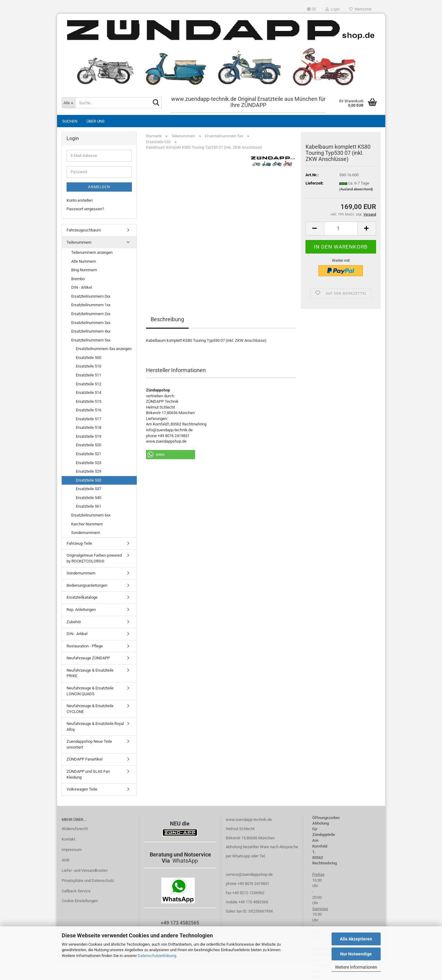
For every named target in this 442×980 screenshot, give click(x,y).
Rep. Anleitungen (81, 610)
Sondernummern (86, 533)
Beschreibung (167, 319)
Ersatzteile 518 (88, 427)
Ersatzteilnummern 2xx (91, 314)
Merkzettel (360, 9)
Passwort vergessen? (85, 209)
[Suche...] (68, 103)
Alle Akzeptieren (356, 939)
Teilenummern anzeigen (92, 252)
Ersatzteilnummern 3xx (91, 323)
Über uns (96, 121)
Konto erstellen (80, 200)
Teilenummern (79, 242)
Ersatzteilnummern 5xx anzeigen (104, 349)
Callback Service (76, 891)
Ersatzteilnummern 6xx (91, 515)
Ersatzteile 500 (88, 358)
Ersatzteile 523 (88, 463)
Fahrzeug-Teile (79, 543)
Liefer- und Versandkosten (85, 870)
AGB (65, 860)
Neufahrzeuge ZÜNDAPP (88, 658)
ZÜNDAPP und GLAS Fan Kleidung (88, 774)
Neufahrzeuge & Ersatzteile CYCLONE (90, 709)
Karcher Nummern (87, 524)
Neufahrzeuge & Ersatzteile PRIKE (90, 673)
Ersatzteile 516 (88, 410)
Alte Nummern (84, 261)
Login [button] (333, 9)
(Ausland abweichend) (356, 189)
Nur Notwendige (356, 954)
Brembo (78, 279)
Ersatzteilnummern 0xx (91, 296)
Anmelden (99, 187)
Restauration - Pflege (85, 646)
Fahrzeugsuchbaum (84, 230)
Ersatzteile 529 (88, 471)
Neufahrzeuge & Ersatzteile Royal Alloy (95, 726)
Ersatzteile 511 (88, 375)
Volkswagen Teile (82, 789)
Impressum (72, 850)
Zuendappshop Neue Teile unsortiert (89, 744)
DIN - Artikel (82, 287)
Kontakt (68, 839)
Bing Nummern (84, 270)
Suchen (70, 121)
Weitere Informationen (356, 967)
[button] (312, 9)
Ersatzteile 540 (88, 498)
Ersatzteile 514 (88, 393)
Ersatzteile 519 (88, 436)
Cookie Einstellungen (80, 901)
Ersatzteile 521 (88, 454)
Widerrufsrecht (75, 829)
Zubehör (74, 622)
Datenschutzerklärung (157, 956)
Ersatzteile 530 (88, 480)
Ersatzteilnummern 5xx (91, 340)
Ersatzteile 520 (88, 445)
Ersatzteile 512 (88, 384)
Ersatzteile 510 (88, 366)
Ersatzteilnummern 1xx (91, 305)
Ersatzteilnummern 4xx (91, 331)
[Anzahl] (341, 229)
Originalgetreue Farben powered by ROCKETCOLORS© (94, 558)
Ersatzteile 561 (88, 506)
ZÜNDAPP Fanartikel (85, 759)
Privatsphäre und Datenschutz (88, 881)
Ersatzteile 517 (88, 419)
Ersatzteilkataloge (82, 597)
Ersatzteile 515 (88, 401)
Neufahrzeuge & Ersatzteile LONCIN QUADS (90, 691)
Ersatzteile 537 (88, 489)
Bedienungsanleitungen (87, 585)
